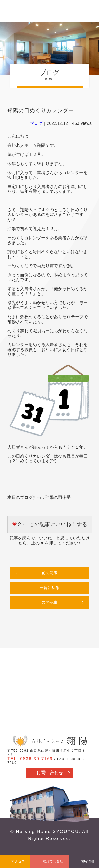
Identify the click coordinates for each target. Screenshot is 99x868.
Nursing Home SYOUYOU (47, 832)
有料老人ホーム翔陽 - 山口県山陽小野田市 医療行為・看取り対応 (22, 12)
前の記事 (50, 573)
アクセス (18, 861)
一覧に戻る (49, 588)
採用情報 (87, 861)
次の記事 (50, 602)
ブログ (36, 123)
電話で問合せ (53, 861)
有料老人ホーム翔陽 (49, 741)
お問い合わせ (50, 773)
